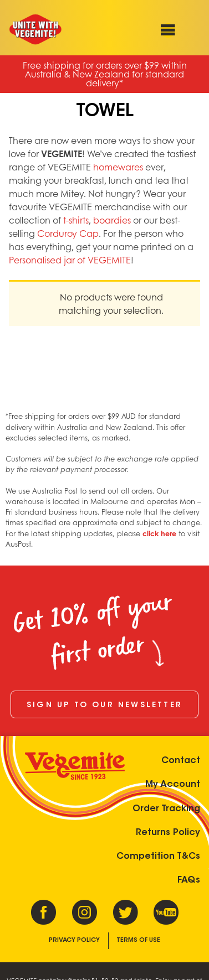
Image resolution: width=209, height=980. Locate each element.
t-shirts (76, 220)
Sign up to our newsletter (105, 706)
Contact (181, 761)
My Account (173, 785)
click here (159, 533)
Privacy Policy (74, 940)
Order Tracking (166, 809)
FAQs (189, 880)
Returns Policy (168, 833)
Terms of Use (138, 940)
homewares (118, 167)
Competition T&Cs (158, 857)
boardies (112, 220)
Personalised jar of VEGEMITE (70, 260)
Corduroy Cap (68, 233)
